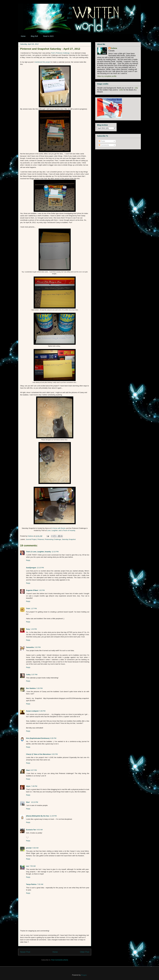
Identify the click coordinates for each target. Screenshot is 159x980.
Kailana (31, 536)
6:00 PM (53, 738)
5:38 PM (42, 711)
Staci (28, 770)
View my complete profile (107, 76)
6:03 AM (40, 830)
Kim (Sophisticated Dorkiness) (38, 738)
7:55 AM (33, 866)
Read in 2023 (48, 36)
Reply (28, 560)
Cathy (28, 675)
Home (23, 36)
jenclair (29, 848)
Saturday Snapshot (69, 539)
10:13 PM (35, 802)
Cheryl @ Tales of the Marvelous (39, 754)
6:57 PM (34, 770)
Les (27, 866)
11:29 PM (53, 816)
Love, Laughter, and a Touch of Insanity (61, 530)
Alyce (28, 786)
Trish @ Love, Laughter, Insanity (39, 552)
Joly (136, 88)
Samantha (30, 647)
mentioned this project (43, 62)
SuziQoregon (31, 568)
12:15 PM (55, 552)
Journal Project (31, 539)
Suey (28, 629)
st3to (121, 90)
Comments (104, 145)
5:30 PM (40, 688)
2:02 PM (38, 647)
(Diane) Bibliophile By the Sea (38, 816)
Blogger (84, 975)
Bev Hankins (31, 688)
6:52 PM (55, 754)
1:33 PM (34, 629)
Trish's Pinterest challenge (60, 53)
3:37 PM (34, 675)
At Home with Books (58, 528)
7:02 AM (40, 884)
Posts (102, 141)
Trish (28, 609)
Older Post (85, 952)
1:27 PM (34, 609)
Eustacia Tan (31, 830)
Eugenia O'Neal (32, 590)
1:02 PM (42, 590)
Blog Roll (34, 36)
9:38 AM (36, 848)
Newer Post (25, 952)
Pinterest (41, 539)
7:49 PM (34, 786)
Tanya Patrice (31, 884)
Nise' (28, 802)
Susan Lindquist (32, 711)
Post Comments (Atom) (60, 960)
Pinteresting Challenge (53, 539)
